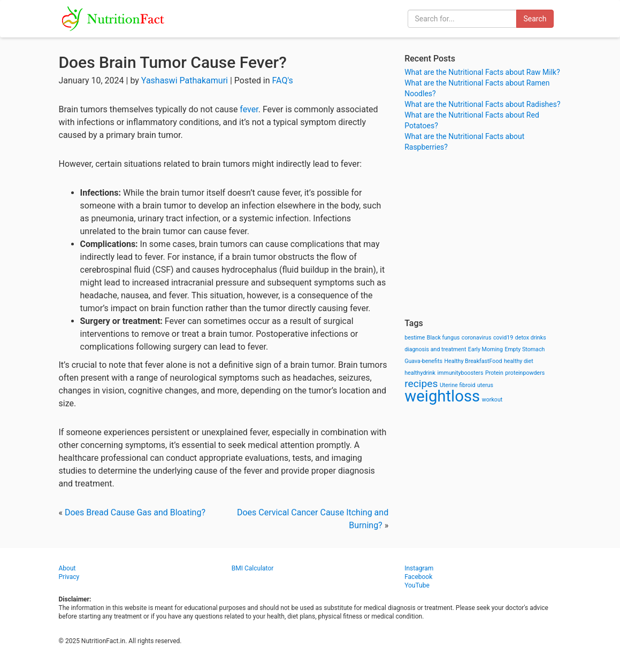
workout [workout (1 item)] (492, 400)
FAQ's (283, 80)
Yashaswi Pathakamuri (185, 80)
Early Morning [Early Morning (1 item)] (485, 349)
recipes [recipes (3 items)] (421, 384)
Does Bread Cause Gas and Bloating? (135, 512)
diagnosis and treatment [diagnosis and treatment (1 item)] (435, 349)
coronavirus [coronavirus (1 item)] (477, 338)
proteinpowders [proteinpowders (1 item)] (525, 373)
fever (249, 109)
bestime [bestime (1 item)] (415, 338)
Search (535, 19)
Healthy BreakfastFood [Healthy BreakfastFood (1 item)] (473, 361)
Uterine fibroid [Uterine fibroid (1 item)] (458, 385)
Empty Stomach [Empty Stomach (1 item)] (525, 349)
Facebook (418, 577)
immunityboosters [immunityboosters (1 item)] (460, 373)
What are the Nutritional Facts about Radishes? (482, 104)
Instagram (419, 568)
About (67, 568)
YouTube (417, 585)
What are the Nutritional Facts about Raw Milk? (482, 72)
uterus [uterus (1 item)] (485, 385)
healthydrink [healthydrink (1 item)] (420, 373)
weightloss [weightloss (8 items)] (442, 396)
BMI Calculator (253, 568)
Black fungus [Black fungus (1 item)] (443, 338)
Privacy (69, 577)
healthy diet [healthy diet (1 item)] (519, 361)
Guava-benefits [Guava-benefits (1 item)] (423, 361)
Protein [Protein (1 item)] (494, 373)
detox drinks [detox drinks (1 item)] (531, 338)
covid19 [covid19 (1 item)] (503, 338)
